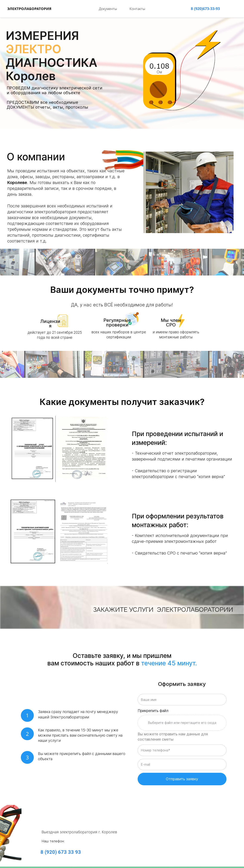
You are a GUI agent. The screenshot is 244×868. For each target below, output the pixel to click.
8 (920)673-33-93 (205, 7)
